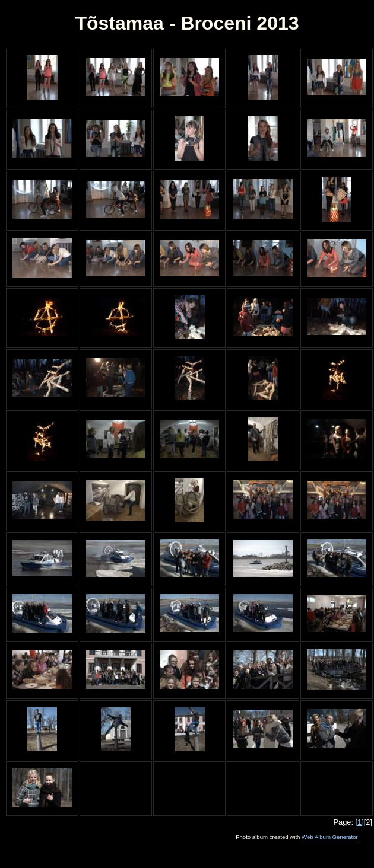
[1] (360, 822)
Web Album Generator (330, 837)
